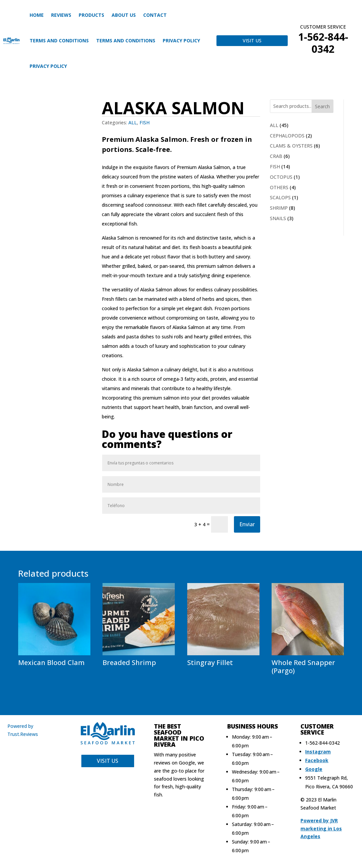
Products (91, 15)
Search (322, 106)
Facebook (317, 760)
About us (124, 15)
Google (314, 769)
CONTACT (155, 15)
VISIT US (252, 40)
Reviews (61, 15)
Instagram (318, 752)
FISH (145, 122)
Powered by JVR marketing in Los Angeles (321, 829)
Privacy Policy (181, 40)
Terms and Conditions (59, 40)
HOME (37, 15)
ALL (133, 122)
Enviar (247, 524)
